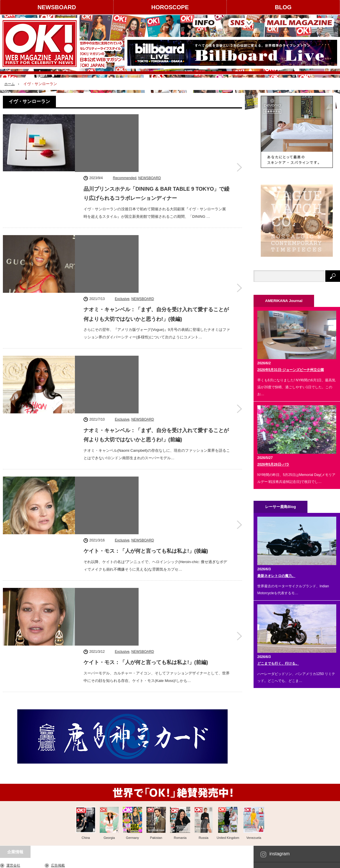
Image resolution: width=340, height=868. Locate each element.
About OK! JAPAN (20, 815)
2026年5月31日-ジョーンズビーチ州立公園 (291, 370)
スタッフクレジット (67, 805)
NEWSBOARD (57, 7)
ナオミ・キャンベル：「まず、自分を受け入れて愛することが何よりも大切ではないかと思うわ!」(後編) (156, 207)
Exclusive (122, 191)
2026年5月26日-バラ (273, 464)
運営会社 (13, 784)
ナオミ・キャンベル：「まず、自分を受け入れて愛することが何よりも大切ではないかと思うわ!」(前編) (156, 279)
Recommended (125, 119)
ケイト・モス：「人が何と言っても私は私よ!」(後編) (146, 347)
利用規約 (13, 805)
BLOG (283, 7)
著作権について (18, 794)
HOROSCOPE (170, 7)
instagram (279, 773)
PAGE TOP (170, 846)
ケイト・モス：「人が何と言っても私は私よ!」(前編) (146, 419)
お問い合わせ (17, 825)
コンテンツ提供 (63, 794)
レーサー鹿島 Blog (119, 861)
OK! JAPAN (308, 861)
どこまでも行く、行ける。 (278, 663)
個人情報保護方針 (65, 815)
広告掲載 (58, 784)
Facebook (279, 789)
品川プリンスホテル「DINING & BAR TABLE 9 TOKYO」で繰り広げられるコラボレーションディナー (156, 134)
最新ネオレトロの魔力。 (276, 576)
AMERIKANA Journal (79, 861)
